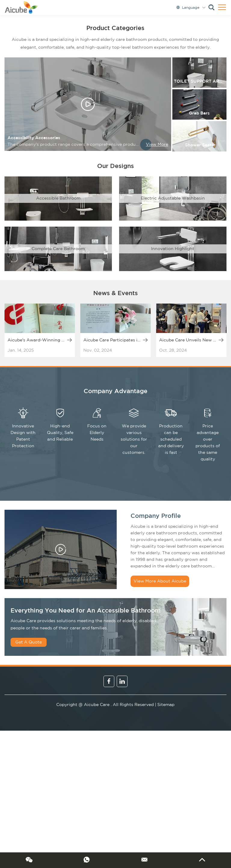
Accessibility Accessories (34, 138)
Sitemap (166, 705)
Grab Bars (199, 113)
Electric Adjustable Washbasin (173, 198)
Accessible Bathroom (58, 198)
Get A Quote (29, 642)
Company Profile (156, 516)
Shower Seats (199, 145)
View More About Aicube (160, 581)
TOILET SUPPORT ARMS (200, 81)
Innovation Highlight (173, 249)
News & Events (115, 293)
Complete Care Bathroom (58, 249)
